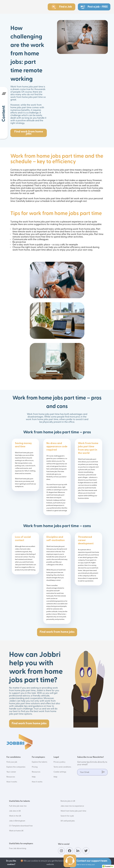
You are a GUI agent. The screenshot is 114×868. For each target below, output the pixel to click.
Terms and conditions (62, 767)
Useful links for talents (19, 801)
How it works (12, 782)
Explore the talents (40, 762)
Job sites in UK (15, 811)
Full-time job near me (18, 806)
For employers (38, 757)
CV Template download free (21, 826)
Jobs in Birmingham (17, 821)
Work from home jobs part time (73, 811)
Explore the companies (16, 767)
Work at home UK (16, 831)
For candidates (14, 757)
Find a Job (61, 7)
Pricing (35, 767)
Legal (56, 757)
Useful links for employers (21, 844)
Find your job (12, 762)
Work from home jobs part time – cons (57, 526)
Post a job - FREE (94, 7)
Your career (11, 772)
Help (34, 777)
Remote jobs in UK (68, 801)
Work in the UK (15, 816)
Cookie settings (60, 772)
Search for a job (67, 816)
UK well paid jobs (68, 821)
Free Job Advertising (18, 849)
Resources (11, 777)
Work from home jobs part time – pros (57, 432)
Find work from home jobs (29, 133)
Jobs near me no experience (72, 806)
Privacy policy (59, 762)
